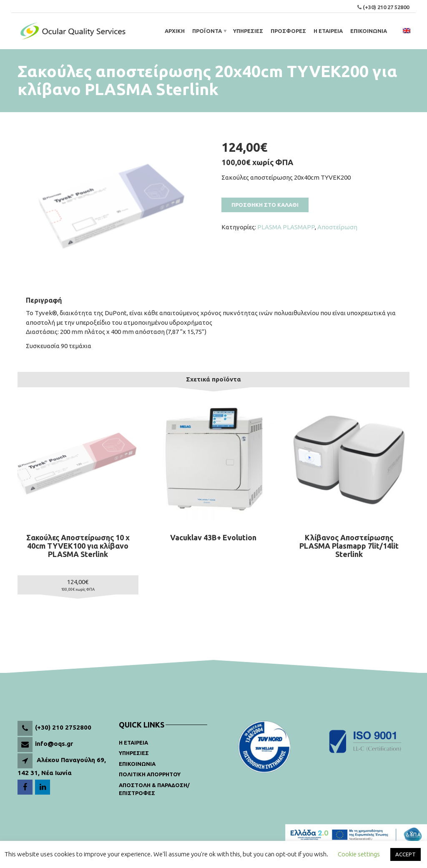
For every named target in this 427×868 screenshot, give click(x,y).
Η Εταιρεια (133, 743)
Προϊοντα (207, 31)
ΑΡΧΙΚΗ (175, 31)
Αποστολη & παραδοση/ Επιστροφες (154, 789)
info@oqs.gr (54, 744)
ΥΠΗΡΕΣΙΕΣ (248, 31)
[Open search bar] (396, 31)
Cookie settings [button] (359, 854)
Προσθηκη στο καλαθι (265, 205)
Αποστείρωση (337, 227)
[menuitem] (407, 31)
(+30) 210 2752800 (63, 727)
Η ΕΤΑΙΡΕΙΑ (328, 31)
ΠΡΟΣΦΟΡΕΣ (288, 31)
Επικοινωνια (137, 764)
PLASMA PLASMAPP (286, 227)
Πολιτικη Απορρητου (150, 774)
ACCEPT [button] (406, 854)
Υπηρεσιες (134, 753)
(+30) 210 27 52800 (386, 7)
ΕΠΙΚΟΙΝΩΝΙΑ (369, 31)
